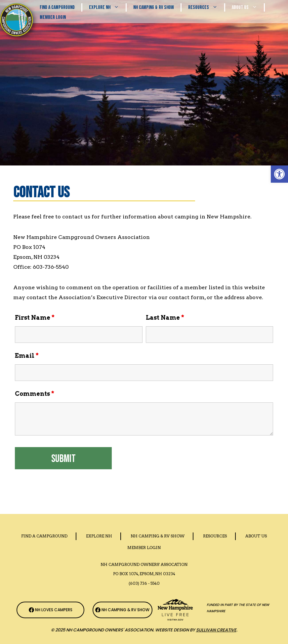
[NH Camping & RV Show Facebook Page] (122, 610)
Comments (35, 394)
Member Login (53, 17)
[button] (279, 174)
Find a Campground (44, 536)
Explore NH (107, 7)
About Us (248, 7)
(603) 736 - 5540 (144, 583)
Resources (206, 7)
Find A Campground (57, 7)
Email (27, 356)
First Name (35, 318)
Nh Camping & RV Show (154, 7)
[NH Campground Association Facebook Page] (50, 610)
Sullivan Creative (216, 630)
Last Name (165, 318)
